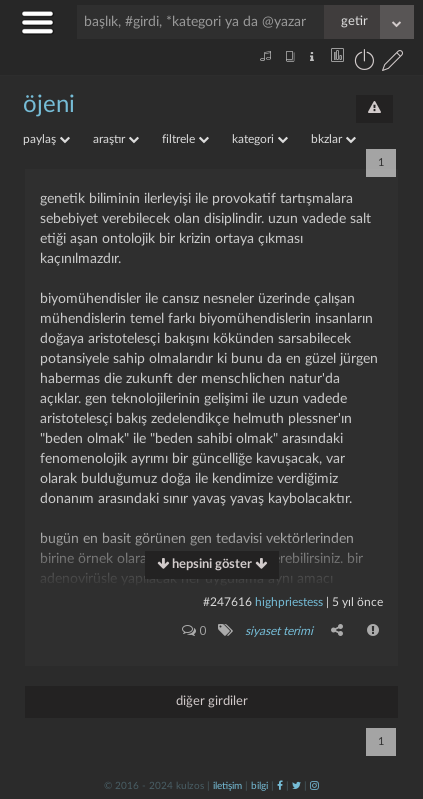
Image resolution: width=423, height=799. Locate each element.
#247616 (227, 602)
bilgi (259, 786)
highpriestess (289, 602)
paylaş (46, 139)
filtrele (185, 139)
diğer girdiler (212, 701)
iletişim (227, 786)
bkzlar (333, 139)
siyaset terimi (279, 631)
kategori (260, 139)
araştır (116, 139)
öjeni (49, 105)
